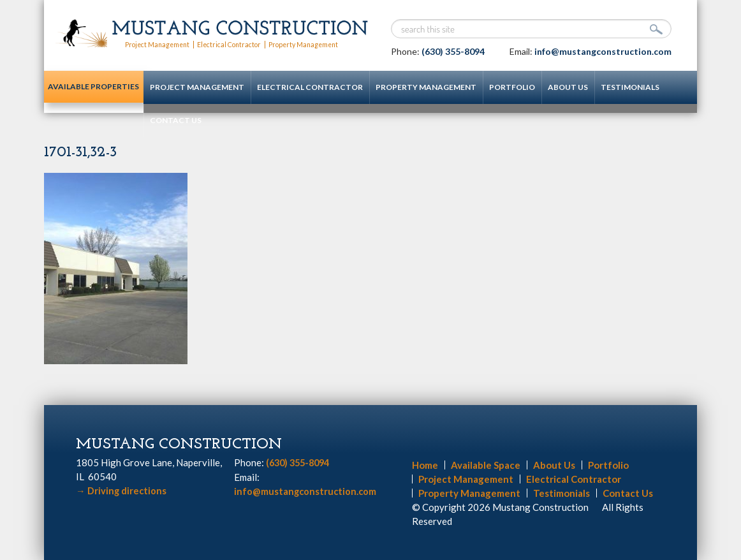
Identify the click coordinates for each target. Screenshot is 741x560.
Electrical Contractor (236, 44)
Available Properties (88, 93)
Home (425, 465)
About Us (556, 87)
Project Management (159, 44)
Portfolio (500, 87)
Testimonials (618, 87)
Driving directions (122, 490)
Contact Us (164, 120)
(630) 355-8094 (453, 51)
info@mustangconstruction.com (603, 51)
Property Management (315, 44)
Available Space (486, 465)
